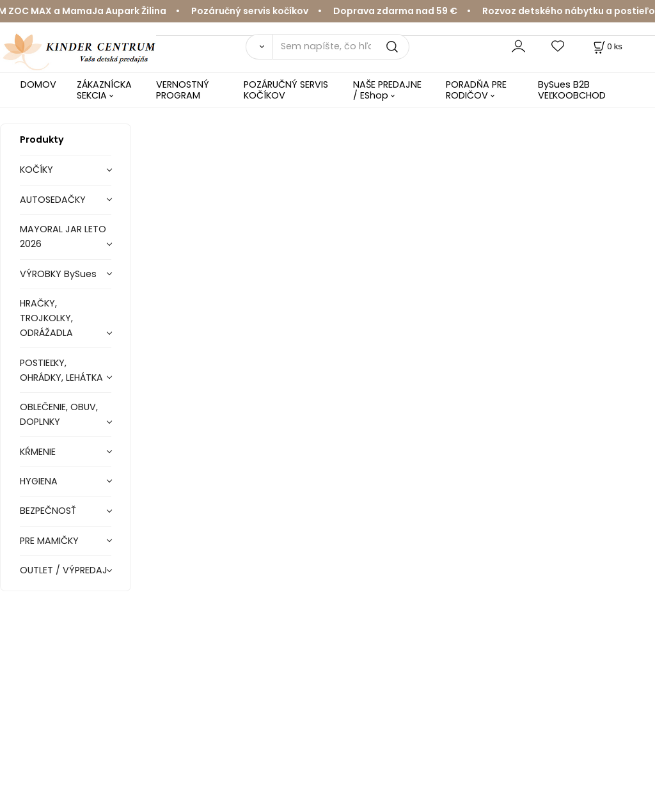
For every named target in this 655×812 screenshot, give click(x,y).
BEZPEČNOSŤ (48, 511)
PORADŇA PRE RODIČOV (476, 90)
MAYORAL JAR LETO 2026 (63, 236)
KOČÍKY (36, 170)
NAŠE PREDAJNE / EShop (387, 90)
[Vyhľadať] (259, 47)
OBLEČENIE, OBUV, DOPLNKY (59, 414)
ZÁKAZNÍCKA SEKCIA (104, 90)
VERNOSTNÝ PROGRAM (183, 90)
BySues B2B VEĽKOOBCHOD (572, 90)
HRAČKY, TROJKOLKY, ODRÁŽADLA (46, 318)
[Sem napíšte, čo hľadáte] (341, 47)
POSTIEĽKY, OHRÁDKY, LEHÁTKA (61, 370)
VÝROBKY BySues (58, 274)
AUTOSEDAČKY (53, 200)
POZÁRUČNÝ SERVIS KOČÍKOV (286, 90)
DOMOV (38, 84)
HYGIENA (39, 481)
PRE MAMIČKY (49, 541)
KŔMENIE (38, 452)
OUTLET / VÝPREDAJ (64, 570)
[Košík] (607, 46)
